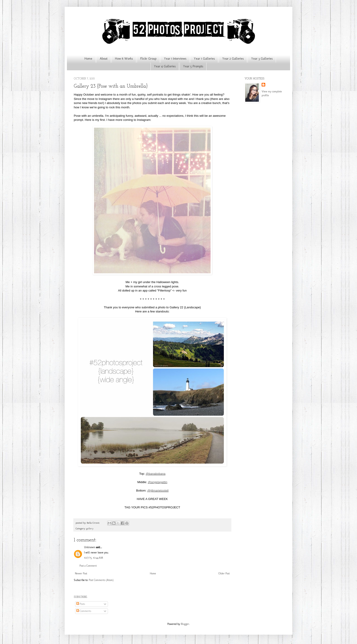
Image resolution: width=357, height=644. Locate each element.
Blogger (185, 624)
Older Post (224, 573)
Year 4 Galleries (165, 66)
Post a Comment (88, 566)
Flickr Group (148, 59)
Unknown (90, 547)
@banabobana (156, 474)
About (104, 59)
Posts (81, 604)
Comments (84, 611)
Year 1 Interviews (175, 59)
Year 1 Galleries (204, 59)
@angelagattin (157, 482)
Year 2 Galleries (233, 59)
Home (88, 59)
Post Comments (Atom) (101, 580)
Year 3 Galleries (262, 59)
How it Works (124, 59)
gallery (90, 529)
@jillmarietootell (158, 491)
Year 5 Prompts (193, 66)
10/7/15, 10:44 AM (93, 558)
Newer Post (81, 573)
